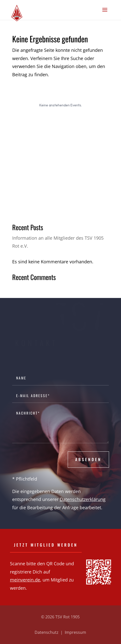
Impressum (75, 632)
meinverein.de (25, 580)
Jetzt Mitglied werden (46, 545)
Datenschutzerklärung (83, 499)
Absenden (88, 459)
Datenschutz (47, 632)
